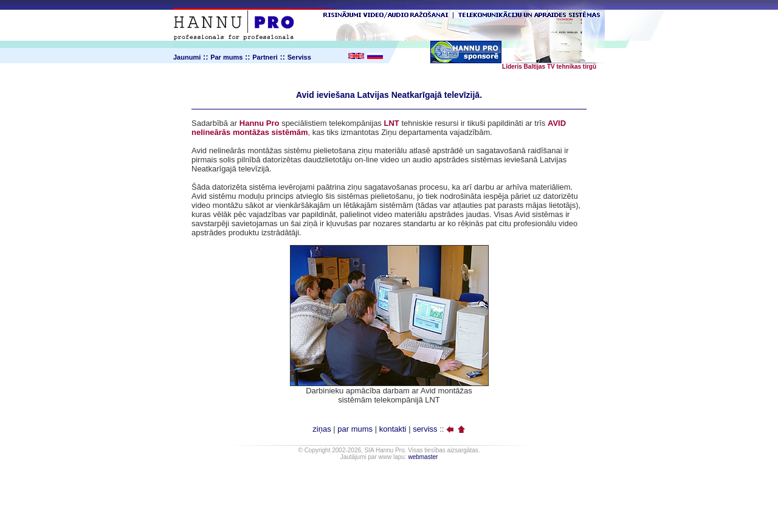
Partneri (265, 57)
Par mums (226, 57)
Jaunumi (187, 57)
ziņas (322, 429)
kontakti (393, 429)
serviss (425, 429)
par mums (355, 429)
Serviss (299, 57)
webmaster (423, 457)
